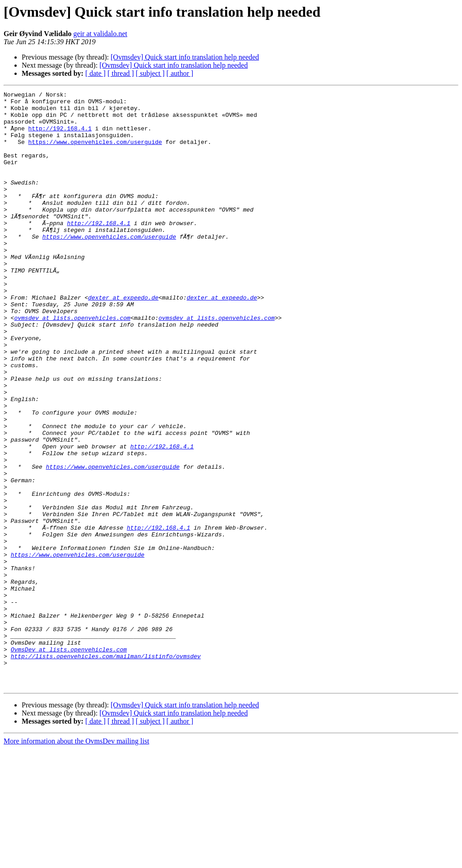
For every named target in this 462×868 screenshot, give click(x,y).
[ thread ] (121, 73)
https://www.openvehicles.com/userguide (95, 152)
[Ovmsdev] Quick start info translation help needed (185, 57)
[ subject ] (150, 73)
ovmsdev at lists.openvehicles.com (72, 364)
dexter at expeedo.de (123, 339)
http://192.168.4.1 (60, 136)
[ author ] (180, 73)
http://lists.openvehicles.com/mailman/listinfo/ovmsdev (106, 770)
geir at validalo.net (101, 34)
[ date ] (95, 73)
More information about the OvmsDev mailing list (76, 860)
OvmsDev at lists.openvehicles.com (69, 762)
